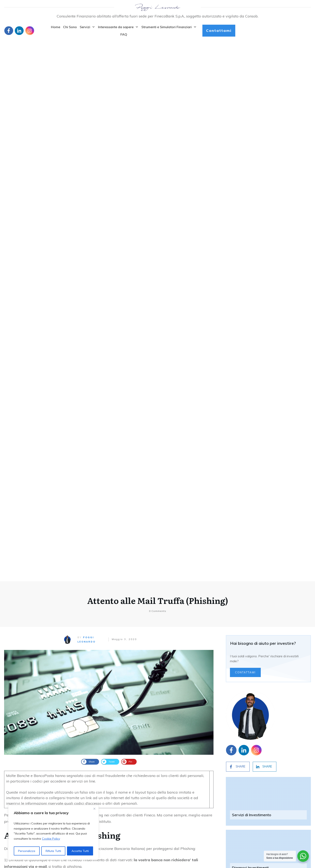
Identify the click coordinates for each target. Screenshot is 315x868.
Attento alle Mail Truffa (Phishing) (158, 63)
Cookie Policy (51, 839)
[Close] (94, 809)
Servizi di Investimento (252, 277)
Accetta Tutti (80, 851)
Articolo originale (19, 574)
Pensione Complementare (254, 383)
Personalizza (27, 851)
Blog (7, 830)
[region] (53, 832)
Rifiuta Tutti (53, 851)
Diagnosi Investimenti (250, 330)
